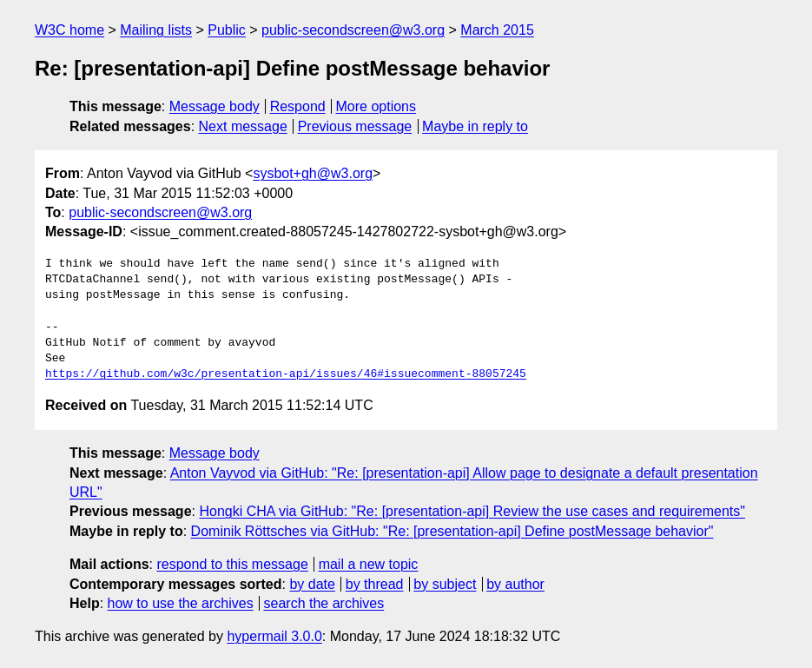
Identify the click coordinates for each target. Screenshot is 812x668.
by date (312, 584)
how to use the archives (181, 603)
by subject (445, 584)
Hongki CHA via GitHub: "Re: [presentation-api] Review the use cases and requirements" (472, 511)
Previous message (355, 126)
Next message (243, 126)
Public (227, 30)
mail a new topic (369, 564)
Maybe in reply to (475, 126)
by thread (375, 584)
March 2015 (497, 30)
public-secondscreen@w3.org (353, 30)
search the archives (324, 603)
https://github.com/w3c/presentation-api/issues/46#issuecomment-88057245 (286, 374)
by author (515, 584)
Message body (215, 106)
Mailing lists (156, 30)
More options (376, 106)
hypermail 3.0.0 (274, 636)
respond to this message (232, 564)
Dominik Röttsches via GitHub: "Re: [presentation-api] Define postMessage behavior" (452, 531)
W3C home (69, 30)
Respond (298, 106)
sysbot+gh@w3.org (313, 173)
